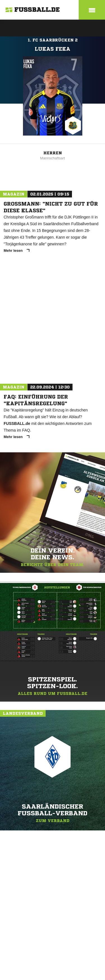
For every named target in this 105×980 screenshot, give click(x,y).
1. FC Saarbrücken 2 (53, 40)
